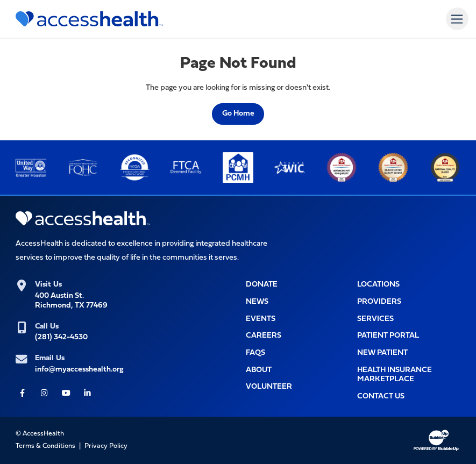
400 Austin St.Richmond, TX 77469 (71, 301)
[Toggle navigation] (457, 19)
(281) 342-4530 (61, 337)
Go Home (238, 114)
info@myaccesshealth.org (79, 370)
